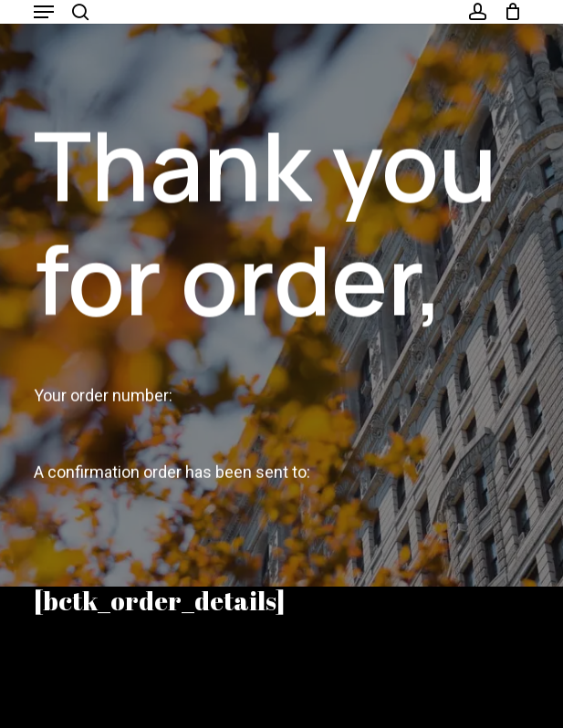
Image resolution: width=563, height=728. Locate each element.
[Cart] (509, 12)
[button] (44, 12)
